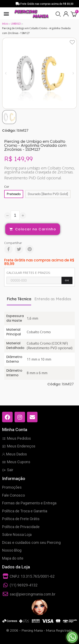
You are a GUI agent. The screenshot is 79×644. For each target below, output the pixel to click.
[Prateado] (14, 194)
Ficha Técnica (19, 299)
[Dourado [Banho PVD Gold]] (48, 194)
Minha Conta (15, 430)
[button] (58, 14)
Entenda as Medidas (53, 299)
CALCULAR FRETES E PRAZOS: (29, 273)
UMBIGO (16, 24)
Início (5, 24)
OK (67, 280)
